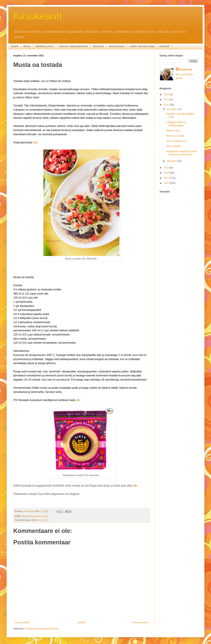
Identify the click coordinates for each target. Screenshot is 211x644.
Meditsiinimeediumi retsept (35, 516)
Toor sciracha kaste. (177, 141)
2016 (167, 183)
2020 (167, 168)
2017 (167, 178)
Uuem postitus (22, 622)
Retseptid (164, 46)
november (172, 109)
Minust (27, 46)
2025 (167, 94)
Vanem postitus (141, 622)
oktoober (172, 161)
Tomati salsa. (173, 130)
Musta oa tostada (175, 136)
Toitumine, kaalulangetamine (73, 46)
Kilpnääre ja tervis (44, 46)
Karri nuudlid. (174, 146)
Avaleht (14, 46)
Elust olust (98, 46)
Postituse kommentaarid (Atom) (42, 629)
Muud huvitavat (117, 46)
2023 (167, 100)
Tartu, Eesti (43, 520)
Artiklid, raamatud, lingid (142, 46)
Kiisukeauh (38, 16)
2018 (167, 173)
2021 (167, 105)
